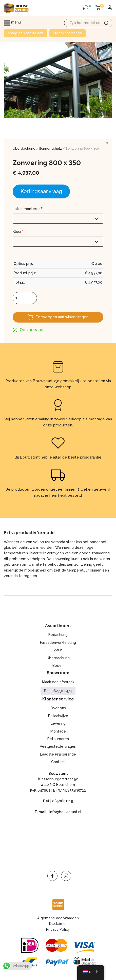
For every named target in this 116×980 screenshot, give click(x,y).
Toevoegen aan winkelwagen (62, 317)
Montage (58, 731)
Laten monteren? (28, 209)
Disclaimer (58, 924)
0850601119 (63, 801)
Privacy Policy (58, 929)
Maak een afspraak (58, 682)
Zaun (58, 650)
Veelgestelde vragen (58, 746)
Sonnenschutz (50, 149)
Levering (58, 723)
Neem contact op (67, 33)
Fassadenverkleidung (58, 643)
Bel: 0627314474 (58, 691)
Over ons (58, 708)
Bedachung (58, 635)
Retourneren (58, 739)
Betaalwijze (58, 716)
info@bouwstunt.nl (65, 812)
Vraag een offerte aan (26, 33)
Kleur (18, 232)
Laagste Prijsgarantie (58, 754)
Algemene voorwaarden (58, 918)
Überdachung (24, 149)
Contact (58, 762)
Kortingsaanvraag (41, 191)
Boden (58, 666)
